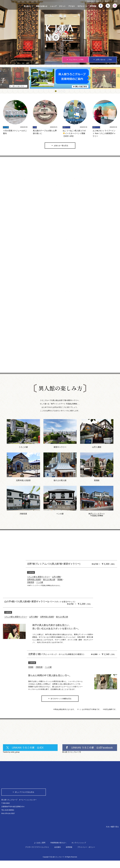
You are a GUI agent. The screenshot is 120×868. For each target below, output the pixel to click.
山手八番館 (58, 579)
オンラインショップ (79, 850)
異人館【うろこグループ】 (72, 756)
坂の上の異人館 (50, 581)
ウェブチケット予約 (76, 60)
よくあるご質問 (40, 850)
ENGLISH (90, 1)
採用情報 (93, 6)
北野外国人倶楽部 (34, 581)
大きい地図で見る (111, 834)
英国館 (62, 581)
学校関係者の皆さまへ (58, 850)
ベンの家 (40, 584)
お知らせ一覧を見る (61, 147)
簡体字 (99, 1)
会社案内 (57, 855)
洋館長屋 (31, 584)
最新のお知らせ (42, 6)
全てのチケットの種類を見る (61, 702)
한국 (116, 1)
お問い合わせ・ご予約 (104, 60)
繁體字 (107, 1)
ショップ (53, 6)
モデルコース (82, 6)
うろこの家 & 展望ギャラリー (39, 579)
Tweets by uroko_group (11, 756)
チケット (62, 6)
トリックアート (79, 268)
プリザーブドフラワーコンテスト (37, 855)
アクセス (72, 6)
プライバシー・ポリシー (86, 855)
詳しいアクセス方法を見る (25, 794)
